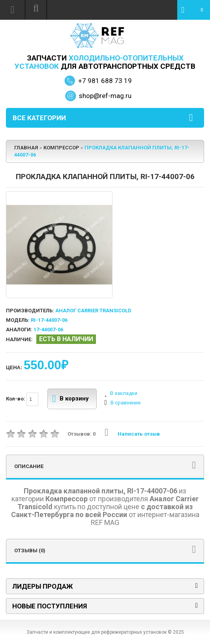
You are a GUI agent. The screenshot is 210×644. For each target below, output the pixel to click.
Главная (26, 148)
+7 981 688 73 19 (105, 81)
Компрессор (61, 148)
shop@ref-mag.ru (105, 96)
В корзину (70, 399)
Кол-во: (22, 399)
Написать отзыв (132, 434)
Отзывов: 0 (82, 434)
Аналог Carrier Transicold (93, 311)
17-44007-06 (48, 330)
